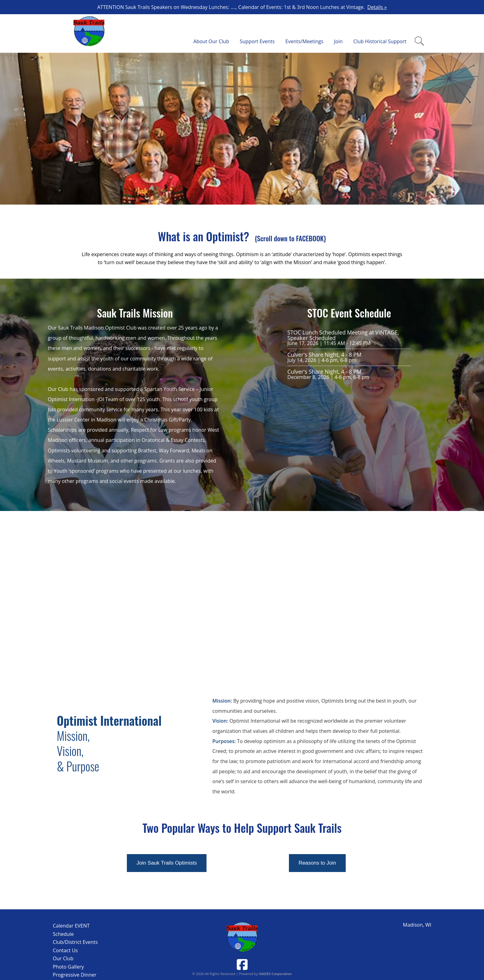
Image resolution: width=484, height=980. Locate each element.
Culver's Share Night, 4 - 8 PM (324, 355)
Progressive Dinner (75, 975)
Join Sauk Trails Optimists (167, 863)
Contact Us (65, 950)
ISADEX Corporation (275, 974)
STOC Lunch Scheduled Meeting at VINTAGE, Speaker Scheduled (343, 335)
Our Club (63, 958)
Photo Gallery (68, 967)
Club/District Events (75, 942)
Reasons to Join (317, 863)
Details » (377, 7)
